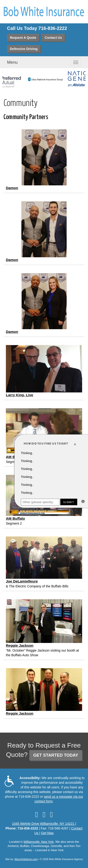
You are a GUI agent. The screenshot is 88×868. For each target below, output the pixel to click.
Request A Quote (23, 38)
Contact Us (53, 38)
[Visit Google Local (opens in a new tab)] (51, 815)
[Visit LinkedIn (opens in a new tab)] (44, 815)
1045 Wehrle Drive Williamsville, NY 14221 (44, 824)
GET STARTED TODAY (56, 755)
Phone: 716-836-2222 (22, 828)
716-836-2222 (53, 28)
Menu (12, 62)
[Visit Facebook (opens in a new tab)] (37, 815)
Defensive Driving (24, 49)
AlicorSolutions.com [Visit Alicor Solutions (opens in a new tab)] (26, 859)
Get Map (47, 833)
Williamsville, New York (39, 842)
